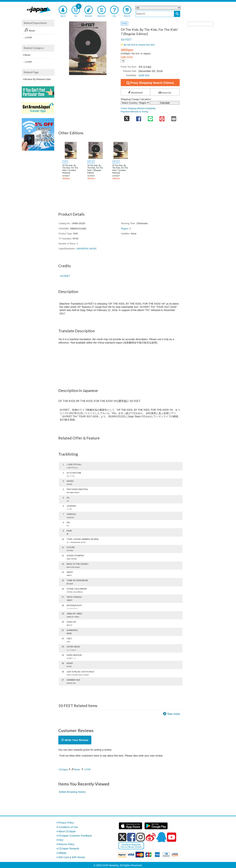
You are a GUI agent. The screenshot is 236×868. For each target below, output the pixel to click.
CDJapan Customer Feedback (75, 836)
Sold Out (144, 75)
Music (77, 769)
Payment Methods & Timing (135, 112)
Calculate (165, 103)
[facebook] (131, 837)
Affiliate (62, 853)
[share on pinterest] (162, 118)
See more (174, 714)
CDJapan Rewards (69, 849)
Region (125, 229)
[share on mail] (174, 118)
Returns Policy (66, 844)
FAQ (61, 840)
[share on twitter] (127, 118)
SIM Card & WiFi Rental (72, 857)
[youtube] (172, 837)
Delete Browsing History (72, 792)
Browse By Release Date (38, 79)
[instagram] (141, 837)
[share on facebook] (139, 118)
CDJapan (63, 769)
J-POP (87, 769)
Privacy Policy (66, 823)
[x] (122, 837)
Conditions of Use (68, 827)
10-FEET (126, 39)
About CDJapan (67, 831)
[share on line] (150, 118)
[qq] (161, 837)
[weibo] (151, 837)
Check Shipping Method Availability (138, 108)
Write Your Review (75, 740)
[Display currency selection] (123, 61)
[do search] (177, 14)
